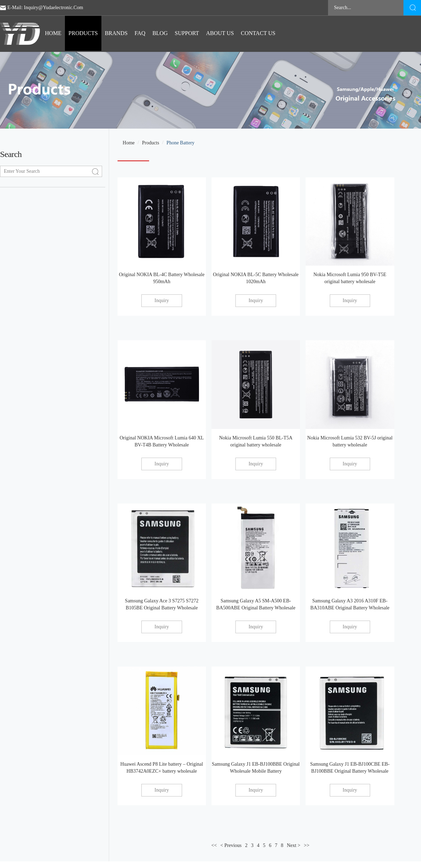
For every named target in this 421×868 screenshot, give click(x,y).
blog (160, 33)
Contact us (258, 33)
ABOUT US (220, 33)
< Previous (231, 845)
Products (83, 33)
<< (214, 845)
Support (187, 33)
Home (53, 33)
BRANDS (116, 33)
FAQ (140, 33)
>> (307, 845)
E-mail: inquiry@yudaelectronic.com (45, 8)
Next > (293, 845)
